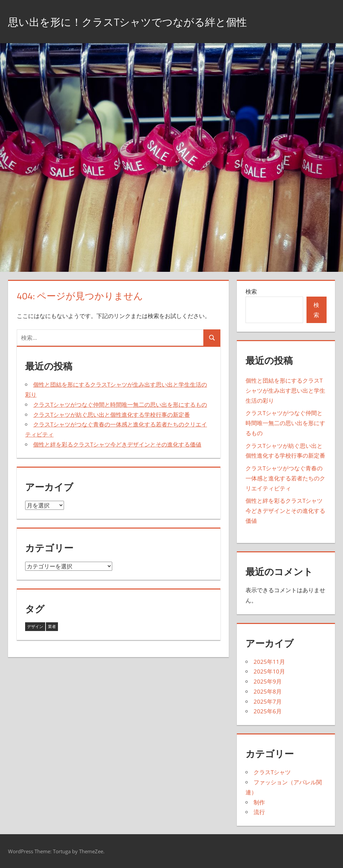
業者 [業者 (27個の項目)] (52, 626)
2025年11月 (269, 662)
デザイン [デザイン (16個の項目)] (35, 626)
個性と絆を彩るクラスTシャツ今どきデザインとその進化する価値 (117, 444)
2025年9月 (268, 681)
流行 (259, 812)
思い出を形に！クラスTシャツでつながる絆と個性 (146, 21)
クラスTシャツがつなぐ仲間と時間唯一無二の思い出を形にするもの (120, 405)
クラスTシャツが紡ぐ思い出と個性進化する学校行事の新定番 (112, 415)
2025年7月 (268, 701)
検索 (251, 291)
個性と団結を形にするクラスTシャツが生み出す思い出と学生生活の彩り (285, 390)
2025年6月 (268, 711)
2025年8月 (268, 691)
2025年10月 (269, 671)
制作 (259, 802)
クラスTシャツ (272, 772)
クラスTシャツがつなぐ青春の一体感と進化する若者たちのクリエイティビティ (285, 478)
